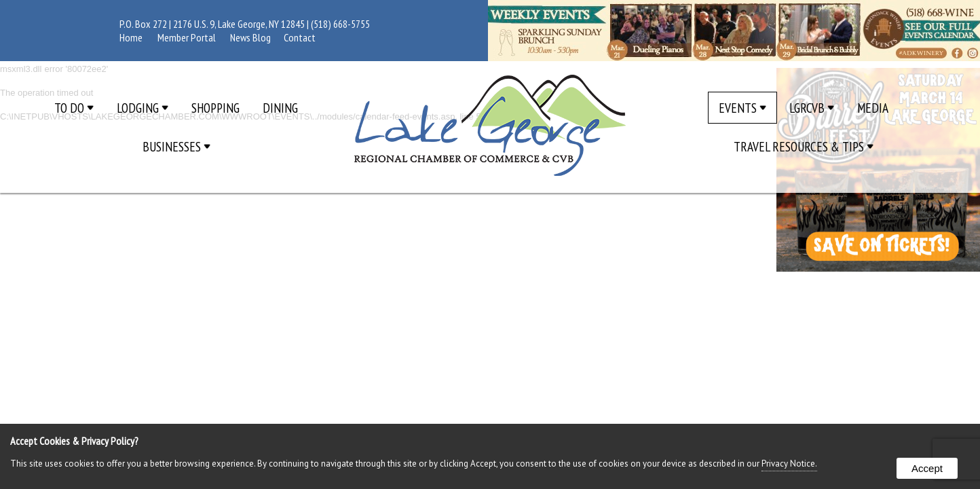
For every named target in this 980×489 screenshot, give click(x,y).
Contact (300, 37)
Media (873, 108)
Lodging (143, 108)
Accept (927, 468)
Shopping (215, 108)
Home (131, 37)
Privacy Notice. (789, 464)
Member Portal (187, 37)
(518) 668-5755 (340, 24)
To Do (74, 108)
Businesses (176, 146)
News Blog (250, 37)
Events (742, 108)
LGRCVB (812, 108)
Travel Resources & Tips (804, 146)
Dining (280, 108)
